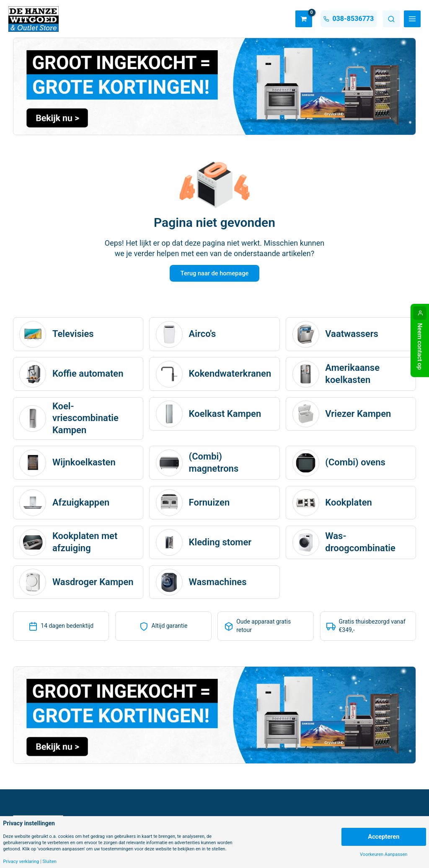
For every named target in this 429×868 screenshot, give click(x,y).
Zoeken (391, 19)
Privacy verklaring (21, 862)
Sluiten (49, 862)
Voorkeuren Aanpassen (384, 854)
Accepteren (384, 837)
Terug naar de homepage (214, 274)
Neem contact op (420, 347)
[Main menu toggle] (412, 19)
